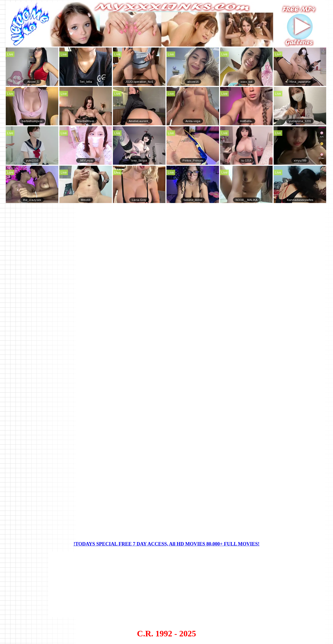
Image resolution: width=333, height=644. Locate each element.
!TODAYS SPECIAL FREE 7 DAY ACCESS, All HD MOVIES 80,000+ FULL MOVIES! (166, 544)
